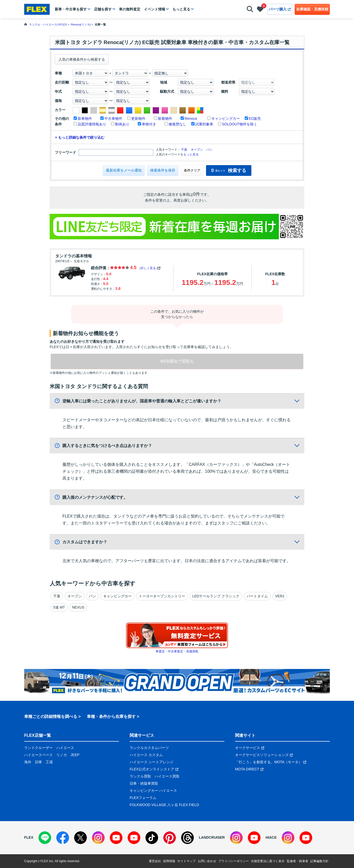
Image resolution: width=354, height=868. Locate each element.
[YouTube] (116, 838)
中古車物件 (113, 119)
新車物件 (85, 119)
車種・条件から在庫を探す (111, 716)
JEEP (75, 755)
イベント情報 (155, 9)
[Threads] (187, 838)
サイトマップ (186, 861)
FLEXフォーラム (143, 798)
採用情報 (169, 861)
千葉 (184, 150)
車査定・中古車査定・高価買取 (177, 651)
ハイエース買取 (167, 776)
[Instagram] (98, 838)
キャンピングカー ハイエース (153, 791)
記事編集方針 (319, 861)
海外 (28, 762)
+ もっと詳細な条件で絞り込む (80, 137)
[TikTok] (152, 838)
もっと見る (181, 9)
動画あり (122, 124)
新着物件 (165, 119)
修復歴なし (178, 124)
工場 (49, 762)
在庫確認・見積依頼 (312, 9)
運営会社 (155, 861)
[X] (80, 838)
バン (209, 150)
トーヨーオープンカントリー (162, 596)
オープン (197, 150)
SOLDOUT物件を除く (240, 124)
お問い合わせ (207, 861)
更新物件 (138, 119)
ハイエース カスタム (146, 755)
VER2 (280, 596)
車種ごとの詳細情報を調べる (51, 716)
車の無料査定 (130, 9)
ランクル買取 (140, 776)
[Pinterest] (170, 838)
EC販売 (255, 119)
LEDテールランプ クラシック (216, 596)
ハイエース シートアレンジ (152, 762)
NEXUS (78, 607)
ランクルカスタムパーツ (149, 748)
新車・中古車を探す (71, 9)
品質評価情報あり (92, 124)
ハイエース (65, 748)
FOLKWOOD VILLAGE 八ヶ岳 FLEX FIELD (164, 805)
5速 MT (59, 607)
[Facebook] (63, 838)
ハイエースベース (38, 755)
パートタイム (257, 596)
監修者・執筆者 (297, 861)
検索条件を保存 (163, 170)
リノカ (62, 755)
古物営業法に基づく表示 (268, 861)
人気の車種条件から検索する (82, 59)
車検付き (149, 124)
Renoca (191, 119)
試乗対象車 (204, 124)
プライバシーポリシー (234, 861)
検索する (229, 170)
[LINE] (45, 838)
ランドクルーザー (38, 748)
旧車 (38, 762)
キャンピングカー (226, 119)
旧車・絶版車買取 (144, 783)
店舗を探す (103, 9)
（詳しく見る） (148, 268)
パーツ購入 (280, 9)
